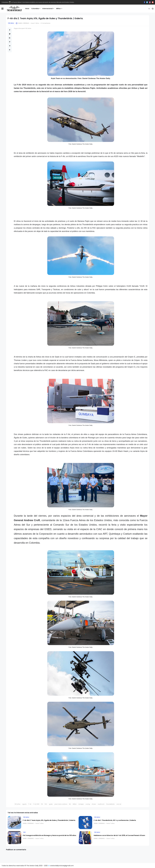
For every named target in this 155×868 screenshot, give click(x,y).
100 (24, 832)
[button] (2, 9)
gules (51, 804)
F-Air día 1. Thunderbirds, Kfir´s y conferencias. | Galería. (115, 820)
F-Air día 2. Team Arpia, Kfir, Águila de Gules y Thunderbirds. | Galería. (49, 820)
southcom (101, 804)
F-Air (30, 804)
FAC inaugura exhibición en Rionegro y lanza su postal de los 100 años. (50, 835)
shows (94, 804)
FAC (46, 804)
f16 (42, 804)
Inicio (27, 9)
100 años (11, 23)
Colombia (35, 9)
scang (88, 804)
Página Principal (19, 28)
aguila (24, 804)
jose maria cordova (61, 804)
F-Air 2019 (36, 804)
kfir (70, 804)
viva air (119, 804)
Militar (58, 9)
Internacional (47, 9)
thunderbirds (110, 804)
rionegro (81, 804)
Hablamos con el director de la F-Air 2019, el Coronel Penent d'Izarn (119, 835)
